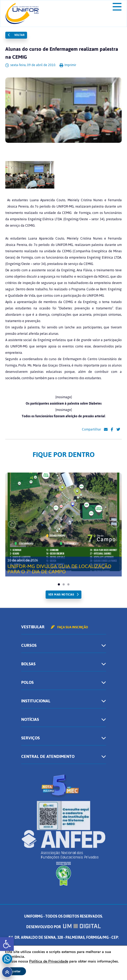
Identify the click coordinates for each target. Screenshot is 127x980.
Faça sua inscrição (69, 627)
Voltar (16, 35)
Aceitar (16, 971)
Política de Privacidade (49, 961)
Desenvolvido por (64, 927)
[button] (7, 944)
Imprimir (68, 65)
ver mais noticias (61, 595)
